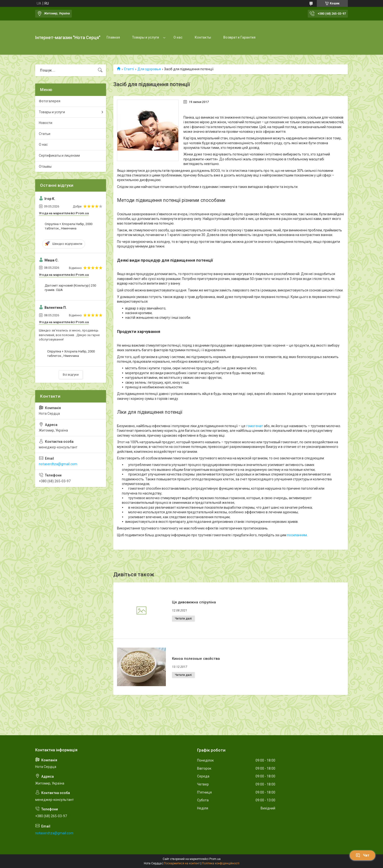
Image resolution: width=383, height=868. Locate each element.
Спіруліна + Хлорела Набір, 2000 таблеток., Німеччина (69, 226)
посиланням (297, 535)
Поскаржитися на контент (182, 863)
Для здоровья (149, 69)
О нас (178, 37)
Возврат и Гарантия (239, 37)
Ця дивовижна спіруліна (194, 602)
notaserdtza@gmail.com (58, 464)
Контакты (203, 37)
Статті (129, 69)
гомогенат (255, 426)
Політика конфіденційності (221, 863)
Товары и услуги (146, 37)
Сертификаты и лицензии (59, 155)
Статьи (45, 134)
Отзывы (45, 166)
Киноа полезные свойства (196, 659)
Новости (46, 123)
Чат (362, 855)
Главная (113, 37)
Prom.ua (215, 859)
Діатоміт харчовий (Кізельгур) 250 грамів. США (70, 288)
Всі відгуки (71, 375)
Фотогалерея (50, 101)
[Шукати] (100, 70)
